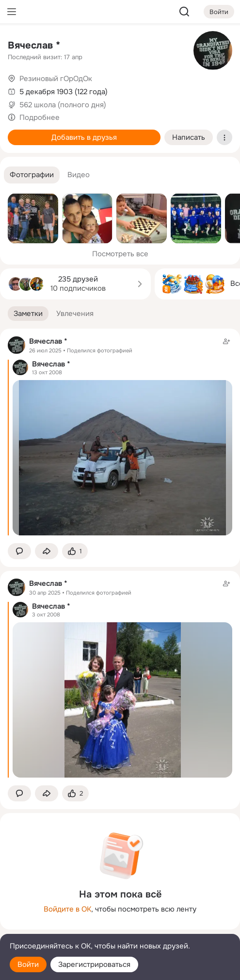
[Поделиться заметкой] (47, 551)
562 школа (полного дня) (63, 105)
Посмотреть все (120, 254)
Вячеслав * (34, 45)
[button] (32, 175)
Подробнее (40, 117)
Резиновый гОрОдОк (56, 79)
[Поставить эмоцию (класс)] (75, 551)
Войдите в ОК (67, 909)
